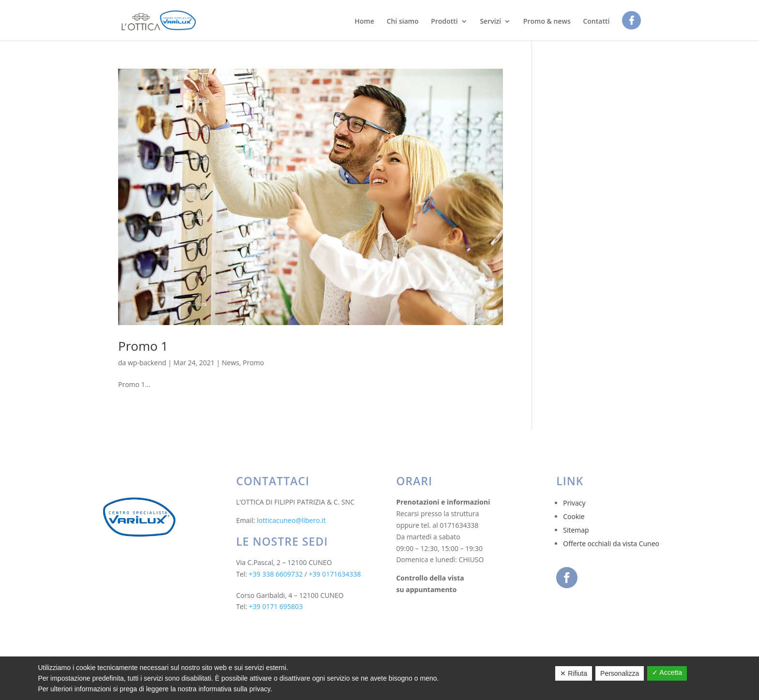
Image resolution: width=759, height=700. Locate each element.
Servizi (490, 22)
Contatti (596, 22)
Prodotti (444, 22)
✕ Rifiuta (574, 673)
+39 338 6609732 (276, 574)
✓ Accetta (667, 672)
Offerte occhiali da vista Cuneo (611, 544)
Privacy (574, 503)
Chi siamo (403, 22)
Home (364, 22)
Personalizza (620, 673)
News (230, 363)
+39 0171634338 (335, 574)
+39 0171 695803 (276, 606)
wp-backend (147, 363)
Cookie (574, 516)
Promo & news (547, 22)
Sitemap (576, 530)
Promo (254, 363)
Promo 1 (143, 346)
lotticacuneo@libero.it (292, 520)
